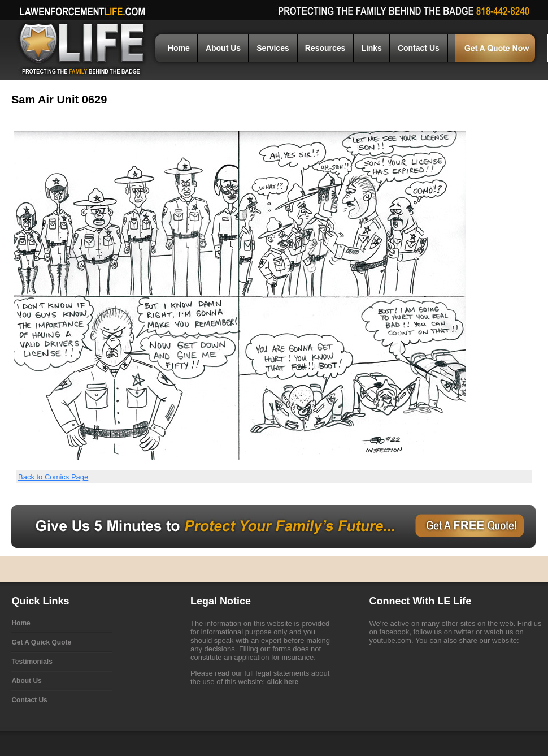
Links (371, 48)
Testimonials (32, 662)
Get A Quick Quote (41, 642)
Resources (325, 48)
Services (273, 48)
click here (283, 682)
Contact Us (419, 48)
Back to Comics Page (53, 477)
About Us (223, 48)
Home (179, 48)
